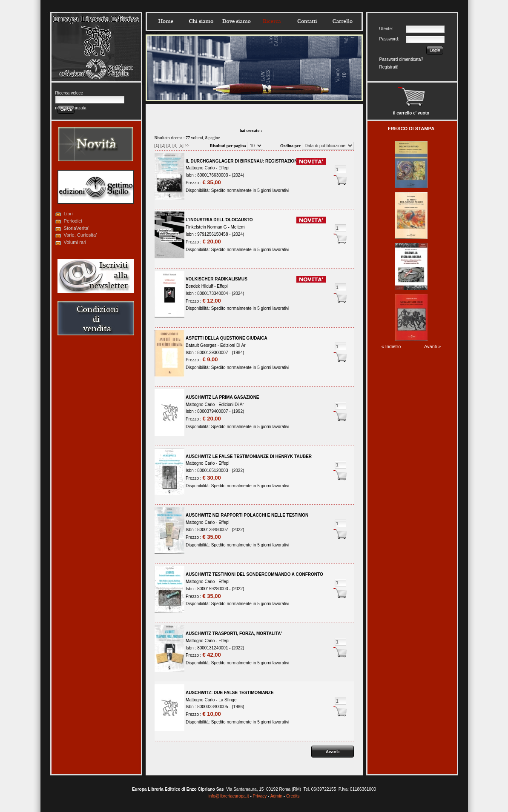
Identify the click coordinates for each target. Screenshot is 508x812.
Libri (68, 214)
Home (166, 21)
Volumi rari (75, 242)
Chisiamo (201, 21)
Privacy (260, 796)
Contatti (307, 21)
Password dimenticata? (401, 59)
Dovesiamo (236, 21)
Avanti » (433, 346)
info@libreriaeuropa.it (228, 796)
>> (187, 145)
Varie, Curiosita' (80, 235)
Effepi (224, 168)
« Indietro (391, 346)
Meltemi (238, 227)
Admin (276, 796)
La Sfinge (227, 700)
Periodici (73, 221)
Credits (293, 796)
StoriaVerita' (77, 228)
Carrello (342, 21)
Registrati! (389, 67)
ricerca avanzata (71, 108)
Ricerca (272, 21)
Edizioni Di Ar (233, 345)
